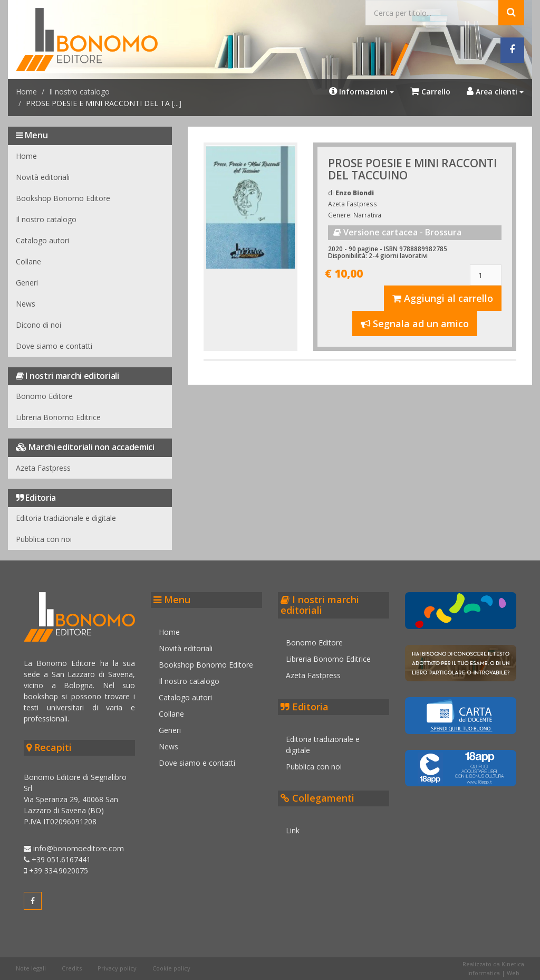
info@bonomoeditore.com (74, 848)
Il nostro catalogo (79, 92)
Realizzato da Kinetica (493, 964)
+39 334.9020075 (56, 870)
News (26, 304)
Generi (27, 283)
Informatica (484, 973)
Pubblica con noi (44, 539)
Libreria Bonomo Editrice (58, 417)
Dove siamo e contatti (54, 346)
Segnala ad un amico (415, 324)
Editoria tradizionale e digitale (66, 518)
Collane (28, 261)
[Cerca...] (432, 13)
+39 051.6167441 (57, 859)
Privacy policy (117, 968)
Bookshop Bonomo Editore (63, 198)
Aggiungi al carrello (443, 298)
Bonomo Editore (44, 396)
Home (26, 92)
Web (513, 973)
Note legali (31, 968)
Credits (72, 968)
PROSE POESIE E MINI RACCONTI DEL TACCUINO (412, 169)
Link (293, 830)
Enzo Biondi (355, 193)
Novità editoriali (43, 177)
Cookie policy (171, 968)
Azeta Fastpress (43, 468)
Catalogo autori (42, 240)
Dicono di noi (38, 325)
